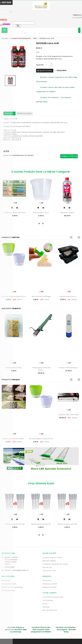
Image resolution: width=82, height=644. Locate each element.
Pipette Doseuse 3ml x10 (15, 524)
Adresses (46, 607)
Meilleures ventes (50, 587)
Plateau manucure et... (68, 296)
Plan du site (47, 567)
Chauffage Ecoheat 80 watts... (41, 369)
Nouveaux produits (9, 584)
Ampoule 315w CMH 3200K (68, 415)
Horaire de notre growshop (12, 587)
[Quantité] (48, 65)
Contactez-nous (49, 571)
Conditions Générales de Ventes (55, 564)
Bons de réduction (50, 610)
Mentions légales (49, 561)
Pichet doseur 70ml (41, 213)
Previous (76, 237)
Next (79, 237)
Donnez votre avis (69, 156)
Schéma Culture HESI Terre (15, 213)
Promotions (6, 581)
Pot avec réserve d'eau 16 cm (14, 296)
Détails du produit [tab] (24, 113)
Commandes (48, 600)
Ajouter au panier (45, 71)
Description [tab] (9, 113)
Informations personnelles (53, 597)
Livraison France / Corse (52, 557)
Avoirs (45, 604)
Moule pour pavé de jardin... (14, 439)
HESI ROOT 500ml (67, 213)
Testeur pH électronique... (68, 368)
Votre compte (49, 593)
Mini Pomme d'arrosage (41, 296)
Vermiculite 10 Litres (14, 368)
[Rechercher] (19, 23)
